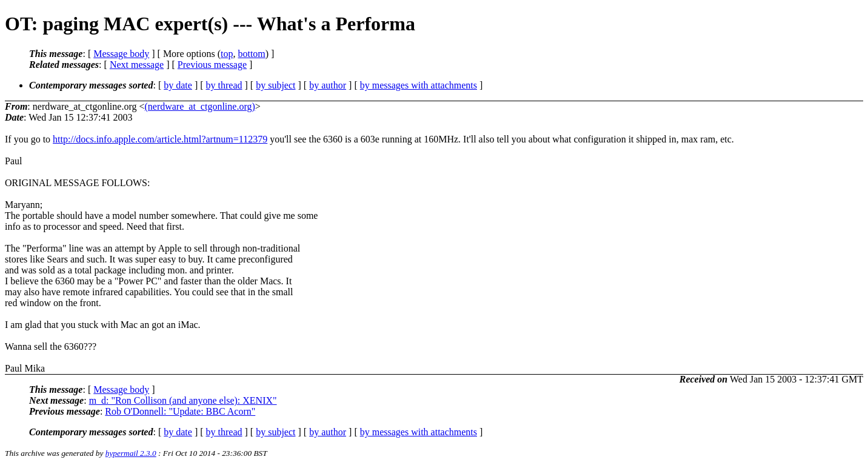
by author (328, 85)
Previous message (212, 65)
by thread (224, 85)
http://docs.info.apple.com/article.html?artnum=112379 (160, 139)
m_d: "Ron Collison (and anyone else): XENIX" (183, 400)
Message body (121, 54)
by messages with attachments (419, 85)
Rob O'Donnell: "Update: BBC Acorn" (180, 411)
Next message (137, 65)
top (227, 54)
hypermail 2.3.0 (131, 453)
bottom (251, 54)
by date (178, 85)
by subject (275, 85)
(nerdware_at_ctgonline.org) (199, 106)
